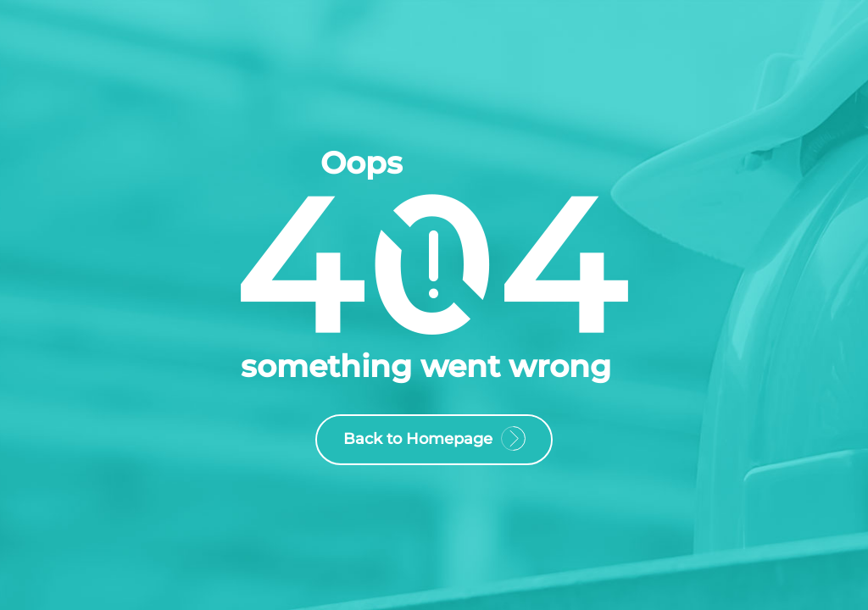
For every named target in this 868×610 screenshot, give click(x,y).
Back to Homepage (434, 441)
